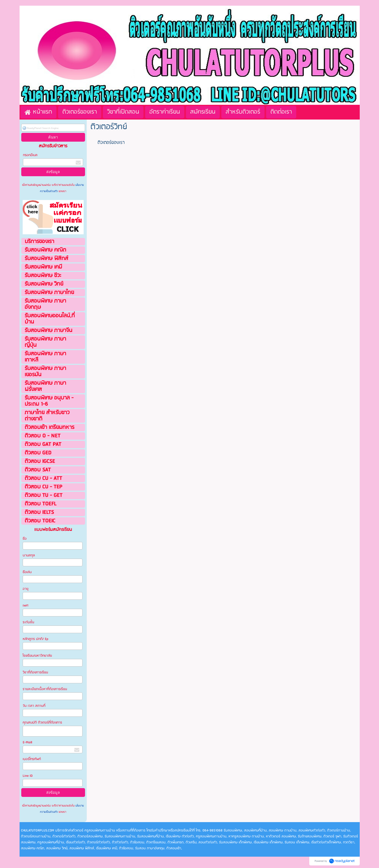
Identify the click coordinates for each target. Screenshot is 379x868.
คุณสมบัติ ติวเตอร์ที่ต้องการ (42, 723)
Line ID (28, 776)
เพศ (26, 606)
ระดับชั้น (28, 622)
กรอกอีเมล (30, 155)
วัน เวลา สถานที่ (34, 706)
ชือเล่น (27, 572)
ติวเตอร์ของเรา (111, 143)
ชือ (25, 539)
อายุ (26, 589)
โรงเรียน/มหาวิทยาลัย (37, 656)
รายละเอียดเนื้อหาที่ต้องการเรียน (45, 689)
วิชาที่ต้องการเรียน (35, 672)
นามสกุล (29, 555)
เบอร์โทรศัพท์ (32, 759)
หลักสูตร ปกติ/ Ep (35, 639)
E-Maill (27, 742)
